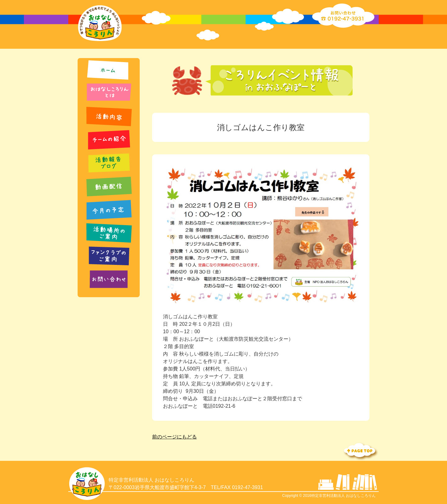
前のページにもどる (174, 437)
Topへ (360, 451)
